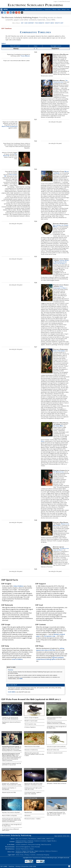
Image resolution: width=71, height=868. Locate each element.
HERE (21, 679)
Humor (32, 849)
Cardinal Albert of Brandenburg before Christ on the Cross (61, 262)
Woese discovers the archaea (32, 747)
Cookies (33, 855)
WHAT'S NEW (50, 23)
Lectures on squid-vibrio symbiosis (56, 747)
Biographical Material (22, 853)
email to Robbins (17, 659)
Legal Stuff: (11, 855)
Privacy (27, 855)
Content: (12, 842)
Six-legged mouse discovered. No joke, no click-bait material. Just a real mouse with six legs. (56, 814)
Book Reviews (36, 847)
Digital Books (52, 841)
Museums (33, 853)
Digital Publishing (28, 851)
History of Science (51, 851)
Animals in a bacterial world (55, 753)
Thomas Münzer (25, 56)
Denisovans (28, 816)
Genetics (19, 851)
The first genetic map (30, 724)
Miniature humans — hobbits (33, 819)
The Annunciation (58, 472)
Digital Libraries (40, 851)
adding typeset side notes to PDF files (50, 649)
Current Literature (22, 845)
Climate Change (52, 769)
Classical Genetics (37, 9)
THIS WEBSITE (40, 23)
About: (13, 839)
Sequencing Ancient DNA (9, 793)
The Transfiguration (60, 81)
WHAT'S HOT (59, 23)
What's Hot (66, 9)
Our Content (23, 839)
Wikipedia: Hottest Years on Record (57, 784)
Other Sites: (11, 852)
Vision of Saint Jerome (59, 351)
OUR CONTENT (29, 23)
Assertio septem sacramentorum (10, 126)
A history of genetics (30, 727)
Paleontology (6, 769)
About (27, 9)
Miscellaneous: (10, 849)
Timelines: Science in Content (37, 841)
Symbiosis (50, 732)
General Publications (22, 849)
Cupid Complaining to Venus (60, 287)
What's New (57, 9)
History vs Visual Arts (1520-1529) (26, 866)
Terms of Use (20, 855)
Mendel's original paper (31, 721)
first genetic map (50, 636)
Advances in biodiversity (31, 750)
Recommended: (10, 847)
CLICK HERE (12, 692)
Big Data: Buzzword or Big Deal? (11, 812)
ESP (22, 23)
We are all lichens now (53, 750)
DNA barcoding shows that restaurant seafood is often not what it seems (34, 754)
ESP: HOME (4, 866)
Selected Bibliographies (23, 847)
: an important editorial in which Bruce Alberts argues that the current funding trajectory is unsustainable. (12, 749)
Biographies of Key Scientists (24, 842)
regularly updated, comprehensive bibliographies (50, 658)
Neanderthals (28, 812)
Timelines (48, 9)
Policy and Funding (34, 845)
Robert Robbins (19, 586)
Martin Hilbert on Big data (9, 816)
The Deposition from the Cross (61, 549)
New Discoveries (46, 845)
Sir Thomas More (58, 426)
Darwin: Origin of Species (31, 718)
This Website (32, 839)
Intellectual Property (43, 855)
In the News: (11, 845)
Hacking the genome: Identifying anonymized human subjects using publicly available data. (12, 820)
